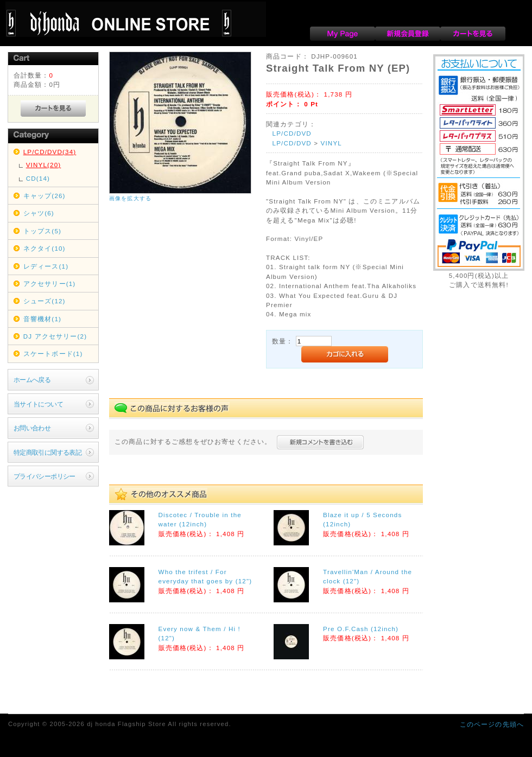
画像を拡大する (130, 198)
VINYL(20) (44, 165)
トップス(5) (42, 231)
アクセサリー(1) (50, 284)
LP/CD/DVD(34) (50, 152)
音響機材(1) (42, 319)
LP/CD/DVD (292, 133)
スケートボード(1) (53, 354)
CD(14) (38, 178)
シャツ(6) (39, 213)
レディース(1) (46, 266)
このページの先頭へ (492, 724)
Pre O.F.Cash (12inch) (361, 629)
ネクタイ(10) (45, 248)
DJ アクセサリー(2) (55, 336)
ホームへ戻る (32, 380)
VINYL (331, 143)
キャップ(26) (45, 196)
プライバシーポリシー (45, 476)
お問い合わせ (32, 428)
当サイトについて (38, 404)
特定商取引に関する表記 (48, 452)
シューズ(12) (45, 301)
